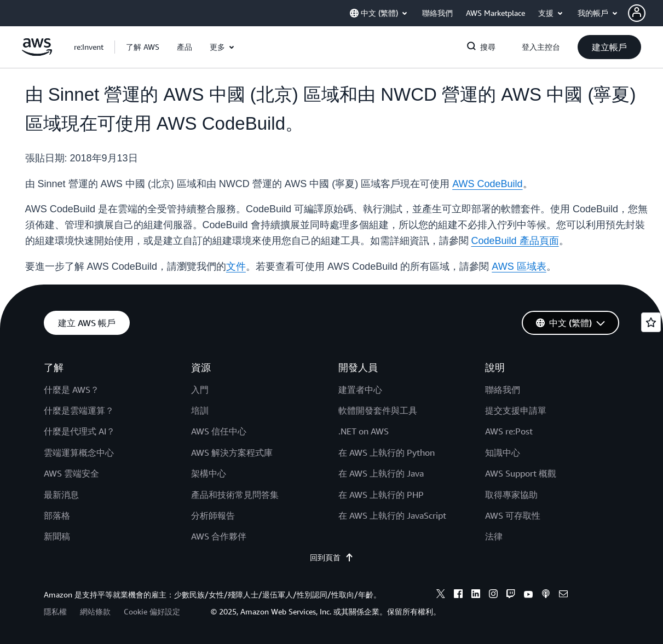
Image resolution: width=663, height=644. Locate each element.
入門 (200, 390)
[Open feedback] (651, 322)
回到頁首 (332, 558)
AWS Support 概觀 (521, 473)
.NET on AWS (364, 431)
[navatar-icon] (637, 13)
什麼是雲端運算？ (79, 410)
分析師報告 (213, 515)
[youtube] (528, 595)
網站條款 (95, 611)
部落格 (57, 515)
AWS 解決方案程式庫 (232, 452)
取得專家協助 (511, 495)
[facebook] (458, 595)
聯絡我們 (503, 390)
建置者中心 (360, 390)
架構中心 (209, 473)
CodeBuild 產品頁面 (515, 241)
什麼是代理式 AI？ (79, 431)
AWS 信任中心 (219, 431)
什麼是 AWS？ (71, 390)
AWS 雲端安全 (71, 473)
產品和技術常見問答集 (235, 495)
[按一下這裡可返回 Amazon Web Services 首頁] (37, 53)
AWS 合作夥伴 (219, 536)
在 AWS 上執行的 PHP (381, 495)
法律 (494, 536)
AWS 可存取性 (513, 515)
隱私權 (55, 611)
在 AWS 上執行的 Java (381, 473)
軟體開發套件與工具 (378, 410)
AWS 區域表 (519, 266)
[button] (645, 13)
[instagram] (493, 595)
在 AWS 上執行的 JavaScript (392, 515)
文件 (236, 266)
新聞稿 (57, 536)
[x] (441, 595)
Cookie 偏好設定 (152, 611)
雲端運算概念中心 (79, 452)
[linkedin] (476, 595)
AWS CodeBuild (487, 184)
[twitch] (511, 595)
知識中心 (503, 452)
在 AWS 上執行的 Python (387, 452)
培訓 (200, 410)
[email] (563, 595)
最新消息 (61, 495)
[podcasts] (546, 595)
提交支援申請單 (516, 410)
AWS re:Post (509, 431)
